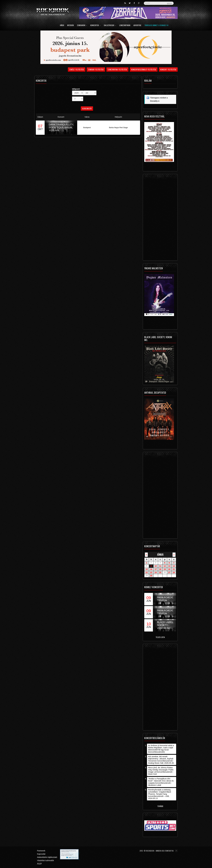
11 (160, 566)
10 (156, 566)
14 (174, 566)
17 (156, 569)
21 (174, 569)
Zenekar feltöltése (96, 69)
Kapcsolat (41, 854)
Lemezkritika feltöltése (117, 69)
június (160, 554)
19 (165, 569)
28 (174, 572)
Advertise (137, 25)
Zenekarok (82, 25)
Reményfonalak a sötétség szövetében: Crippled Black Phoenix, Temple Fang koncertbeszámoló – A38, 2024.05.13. (160, 794)
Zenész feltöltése (77, 69)
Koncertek (96, 25)
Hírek (62, 25)
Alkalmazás (87, 108)
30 (151, 576)
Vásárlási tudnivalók (45, 860)
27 (169, 572)
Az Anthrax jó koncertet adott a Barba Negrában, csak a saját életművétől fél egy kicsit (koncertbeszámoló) (161, 749)
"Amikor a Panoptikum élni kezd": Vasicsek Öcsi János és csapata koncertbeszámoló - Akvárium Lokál (161, 782)
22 (147, 572)
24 (156, 572)
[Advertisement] (160, 218)
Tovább (160, 806)
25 (160, 572)
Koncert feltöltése (168, 69)
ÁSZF (39, 864)
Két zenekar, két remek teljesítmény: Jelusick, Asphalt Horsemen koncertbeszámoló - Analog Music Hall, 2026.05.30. (161, 760)
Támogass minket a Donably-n (156, 25)
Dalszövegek (110, 25)
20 (169, 569)
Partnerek (41, 851)
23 (151, 572)
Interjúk (71, 25)
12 (165, 566)
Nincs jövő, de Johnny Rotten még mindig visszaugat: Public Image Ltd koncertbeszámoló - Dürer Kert (161, 771)
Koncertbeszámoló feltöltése (144, 69)
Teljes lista (160, 637)
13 (169, 566)
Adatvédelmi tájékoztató (47, 857)
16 (151, 569)
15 (147, 569)
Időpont (76, 89)
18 (160, 569)
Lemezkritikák (125, 25)
